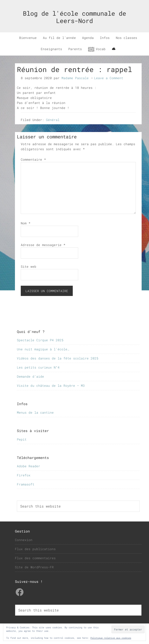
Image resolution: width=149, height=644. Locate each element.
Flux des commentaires (35, 558)
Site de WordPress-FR (34, 567)
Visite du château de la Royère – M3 (51, 385)
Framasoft (26, 484)
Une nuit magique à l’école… (43, 349)
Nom (26, 223)
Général (53, 120)
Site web (29, 266)
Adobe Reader (29, 466)
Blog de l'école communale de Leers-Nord (74, 17)
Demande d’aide (30, 376)
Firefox (24, 475)
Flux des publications (35, 549)
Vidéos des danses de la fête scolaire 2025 (58, 358)
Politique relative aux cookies (111, 638)
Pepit (22, 439)
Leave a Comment (109, 78)
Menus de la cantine (35, 412)
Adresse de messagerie (43, 245)
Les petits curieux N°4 (38, 367)
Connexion (24, 540)
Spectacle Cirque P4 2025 (40, 340)
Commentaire (33, 159)
